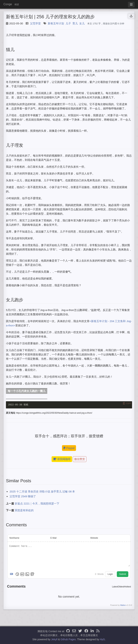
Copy (128, 404)
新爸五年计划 (56, 23)
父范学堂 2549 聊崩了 (23, 496)
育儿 (75, 23)
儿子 (68, 23)
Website (94, 538)
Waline (123, 606)
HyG (102, 639)
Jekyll (54, 639)
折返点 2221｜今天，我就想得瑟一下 (37, 504)
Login (110, 574)
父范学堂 (35, 23)
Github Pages (68, 639)
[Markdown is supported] (12, 574)
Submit (122, 574)
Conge (8, 4)
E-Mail (53, 538)
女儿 (82, 23)
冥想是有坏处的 (24, 510)
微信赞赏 (80, 459)
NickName (14, 538)
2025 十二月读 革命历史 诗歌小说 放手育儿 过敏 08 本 (42, 492)
